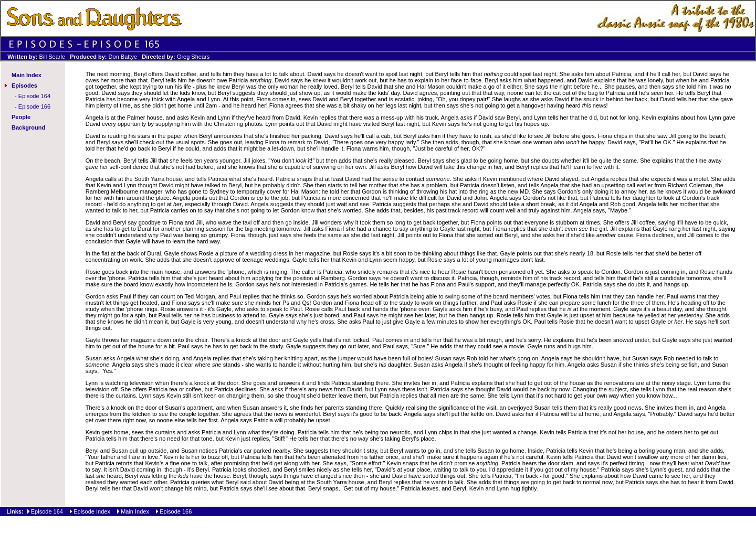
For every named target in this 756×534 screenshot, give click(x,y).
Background (28, 127)
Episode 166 (34, 106)
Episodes (24, 86)
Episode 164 (34, 96)
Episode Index (92, 511)
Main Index (27, 75)
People (21, 117)
